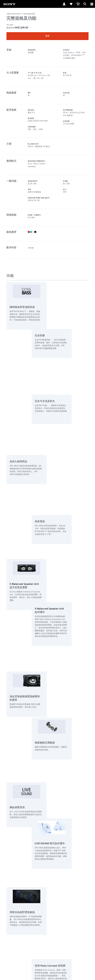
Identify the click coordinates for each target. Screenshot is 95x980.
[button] (47, 875)
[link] (9, 4)
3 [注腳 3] (68, 293)
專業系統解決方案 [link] (30, 928)
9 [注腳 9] (75, 540)
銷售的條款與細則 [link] (47, 958)
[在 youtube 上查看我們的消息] (47, 935)
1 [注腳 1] (29, 27)
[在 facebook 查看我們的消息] (41, 935)
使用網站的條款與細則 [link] (48, 954)
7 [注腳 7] (69, 363)
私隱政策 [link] (47, 962)
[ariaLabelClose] (92, 4)
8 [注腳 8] (75, 532)
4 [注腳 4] (52, 332)
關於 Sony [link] (57, 928)
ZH (14, 911)
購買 (47, 36)
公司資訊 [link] (69, 928)
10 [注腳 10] (39, 661)
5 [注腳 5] (32, 350)
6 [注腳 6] (74, 354)
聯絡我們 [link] (46, 928)
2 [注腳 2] (27, 311)
